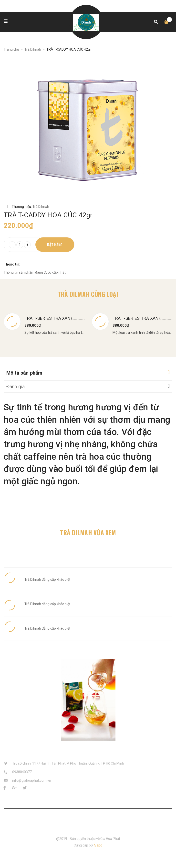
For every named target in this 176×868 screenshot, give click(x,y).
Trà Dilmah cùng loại (88, 294)
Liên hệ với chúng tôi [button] (88, 816)
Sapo (98, 845)
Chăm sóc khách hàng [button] (88, 800)
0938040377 (22, 772)
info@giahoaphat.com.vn (32, 780)
